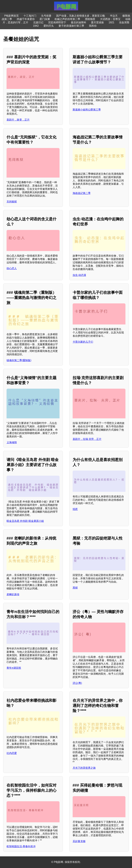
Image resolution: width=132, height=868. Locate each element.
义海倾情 (12, 442)
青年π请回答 (14, 668)
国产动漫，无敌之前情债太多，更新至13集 (81, 16)
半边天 (114, 16)
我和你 (93, 26)
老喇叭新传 (13, 594)
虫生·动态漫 (79, 275)
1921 (112, 22)
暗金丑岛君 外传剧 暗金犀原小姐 (25, 521)
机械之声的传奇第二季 (67, 19)
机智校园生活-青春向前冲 (21, 846)
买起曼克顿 (79, 841)
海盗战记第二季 (82, 193)
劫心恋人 (12, 268)
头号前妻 (46, 16)
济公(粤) (77, 683)
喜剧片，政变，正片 (18, 120)
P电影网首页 (12, 16)
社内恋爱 (12, 753)
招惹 (75, 509)
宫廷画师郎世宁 (57, 22)
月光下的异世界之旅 (84, 768)
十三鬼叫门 (30, 16)
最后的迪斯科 (79, 22)
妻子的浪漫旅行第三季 (71, 26)
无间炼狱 (12, 202)
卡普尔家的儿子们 (83, 342)
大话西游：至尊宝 (110, 19)
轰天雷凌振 (97, 22)
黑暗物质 (90, 19)
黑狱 (75, 588)
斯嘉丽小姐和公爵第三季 (87, 110)
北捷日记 (38, 22)
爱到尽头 (49, 26)
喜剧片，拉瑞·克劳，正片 (87, 439)
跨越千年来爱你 (26, 19)
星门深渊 (45, 19)
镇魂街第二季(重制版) (19, 360)
